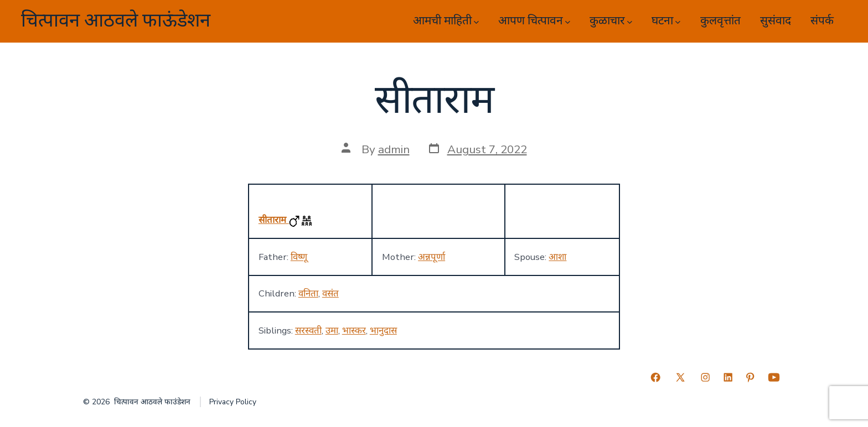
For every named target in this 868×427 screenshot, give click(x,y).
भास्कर (354, 330)
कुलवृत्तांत (720, 21)
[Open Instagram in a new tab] (705, 377)
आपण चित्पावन (534, 21)
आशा (557, 257)
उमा (332, 330)
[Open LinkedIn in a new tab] (728, 377)
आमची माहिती (446, 21)
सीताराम (274, 220)
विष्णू (299, 257)
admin (394, 149)
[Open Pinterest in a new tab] (750, 377)
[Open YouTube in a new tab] (774, 377)
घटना (666, 21)
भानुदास (383, 330)
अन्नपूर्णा (432, 257)
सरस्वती (308, 330)
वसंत (330, 293)
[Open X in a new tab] (680, 377)
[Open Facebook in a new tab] (655, 377)
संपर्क (822, 21)
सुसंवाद (776, 21)
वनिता (308, 293)
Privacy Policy (233, 402)
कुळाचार (611, 21)
